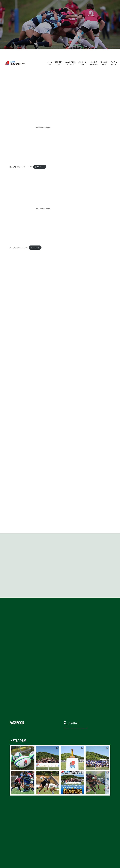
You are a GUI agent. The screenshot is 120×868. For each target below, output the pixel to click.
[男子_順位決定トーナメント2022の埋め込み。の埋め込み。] (42, 128)
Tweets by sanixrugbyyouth (76, 723)
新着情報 (58, 54)
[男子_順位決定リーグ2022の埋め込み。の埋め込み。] (42, 209)
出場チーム (82, 54)
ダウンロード (40, 167)
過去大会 (114, 54)
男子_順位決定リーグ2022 (19, 248)
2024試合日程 (70, 54)
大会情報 (94, 54)
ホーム (50, 54)
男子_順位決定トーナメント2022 (21, 167)
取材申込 (104, 54)
